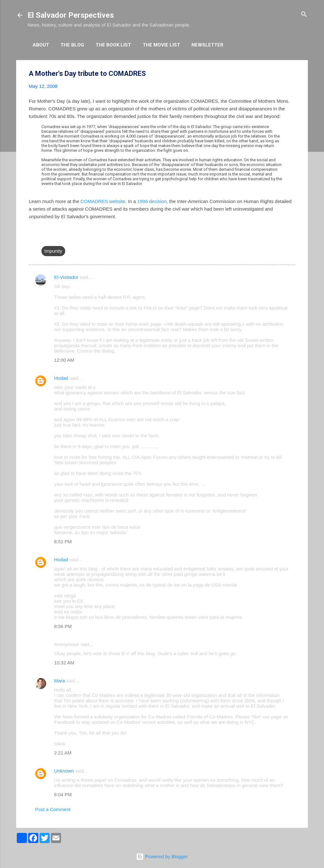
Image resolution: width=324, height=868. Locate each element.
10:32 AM (64, 663)
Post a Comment (53, 809)
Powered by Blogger (162, 856)
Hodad (61, 378)
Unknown (64, 771)
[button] (291, 74)
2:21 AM (63, 753)
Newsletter (207, 45)
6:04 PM (63, 794)
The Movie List (161, 45)
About (41, 45)
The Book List (113, 45)
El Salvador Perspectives (71, 15)
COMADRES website (103, 201)
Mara (59, 681)
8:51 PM (63, 542)
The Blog (72, 45)
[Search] (304, 15)
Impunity (53, 251)
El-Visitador (66, 277)
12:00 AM (64, 360)
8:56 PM (63, 626)
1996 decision (152, 201)
